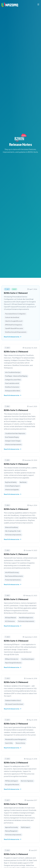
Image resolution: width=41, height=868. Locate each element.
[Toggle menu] (38, 4)
